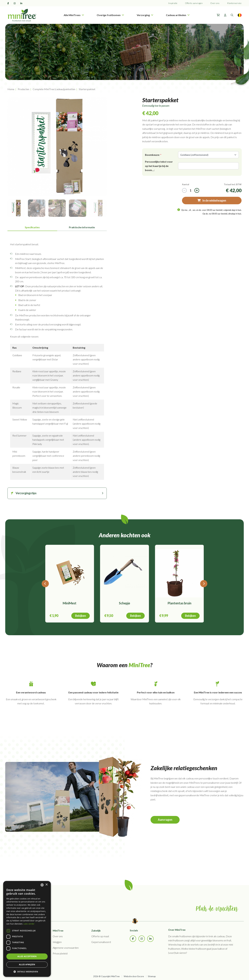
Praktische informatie (82, 227)
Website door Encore (134, 976)
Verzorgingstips (26, 493)
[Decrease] (197, 190)
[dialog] (27, 929)
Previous (5, 147)
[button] (27, 972)
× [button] (46, 885)
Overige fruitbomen (110, 15)
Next (109, 147)
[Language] (240, 15)
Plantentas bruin (179, 603)
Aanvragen (165, 820)
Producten (24, 89)
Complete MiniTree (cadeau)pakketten (54, 89)
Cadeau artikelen (178, 15)
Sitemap (152, 976)
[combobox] (42, 885)
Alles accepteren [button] (27, 956)
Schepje (124, 603)
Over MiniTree (177, 930)
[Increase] (184, 190)
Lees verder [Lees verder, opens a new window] (29, 924)
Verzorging (145, 15)
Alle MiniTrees (74, 15)
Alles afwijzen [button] (27, 965)
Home (11, 89)
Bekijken (81, 616)
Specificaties (32, 227)
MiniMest (70, 603)
